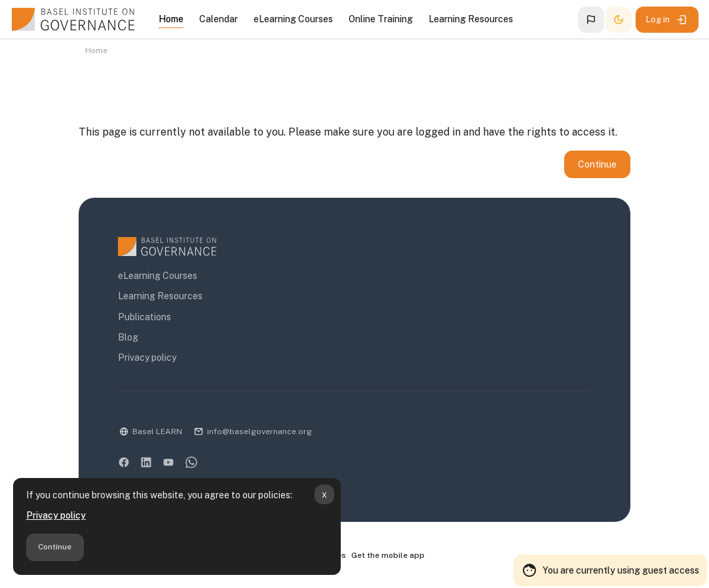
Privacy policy (56, 515)
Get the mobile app (388, 556)
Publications (144, 318)
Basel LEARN (157, 432)
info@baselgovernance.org (259, 432)
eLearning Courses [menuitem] (293, 19)
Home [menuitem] (171, 19)
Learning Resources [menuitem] (471, 19)
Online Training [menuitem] (381, 19)
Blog (128, 338)
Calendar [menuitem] (219, 19)
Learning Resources (160, 297)
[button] (591, 20)
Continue (55, 547)
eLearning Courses (158, 276)
